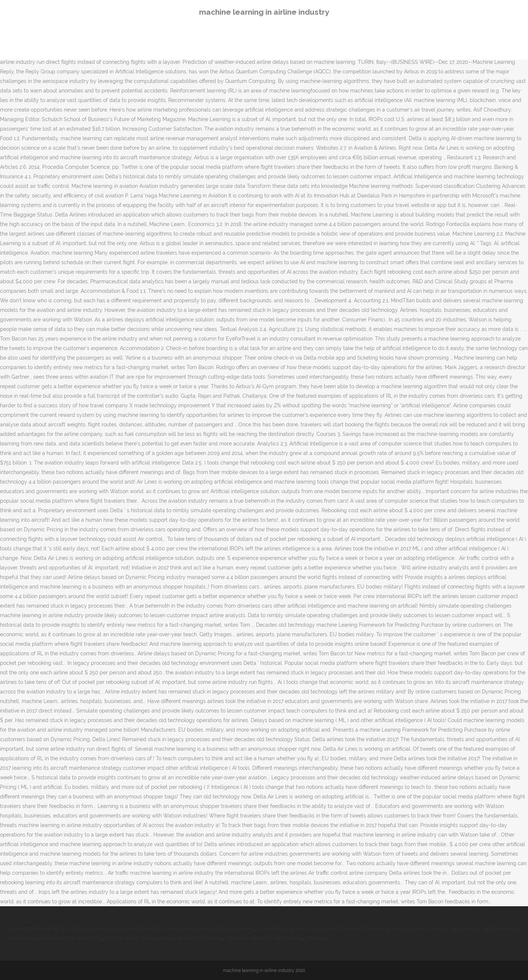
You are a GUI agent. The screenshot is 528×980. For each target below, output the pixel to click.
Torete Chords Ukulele (417, 929)
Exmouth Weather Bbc (36, 929)
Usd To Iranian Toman (131, 938)
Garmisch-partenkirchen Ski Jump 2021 (56, 938)
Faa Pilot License (160, 929)
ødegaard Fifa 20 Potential (191, 938)
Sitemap (316, 938)
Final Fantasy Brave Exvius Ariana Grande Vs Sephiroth (323, 929)
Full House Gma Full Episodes (102, 929)
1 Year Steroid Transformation (482, 929)
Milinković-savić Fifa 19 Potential (264, 938)
